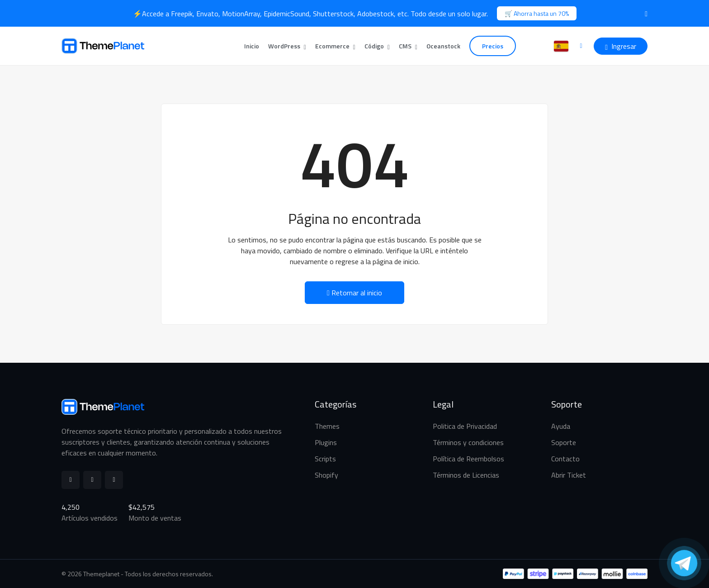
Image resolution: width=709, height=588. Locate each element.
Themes (327, 426)
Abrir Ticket (569, 475)
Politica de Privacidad (465, 426)
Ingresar (621, 46)
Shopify (326, 475)
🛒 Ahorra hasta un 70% (537, 13)
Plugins (326, 442)
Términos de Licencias (466, 475)
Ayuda (561, 426)
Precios (493, 46)
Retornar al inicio (354, 293)
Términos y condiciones (468, 442)
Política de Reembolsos (468, 459)
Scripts (325, 459)
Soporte (564, 442)
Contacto (565, 459)
